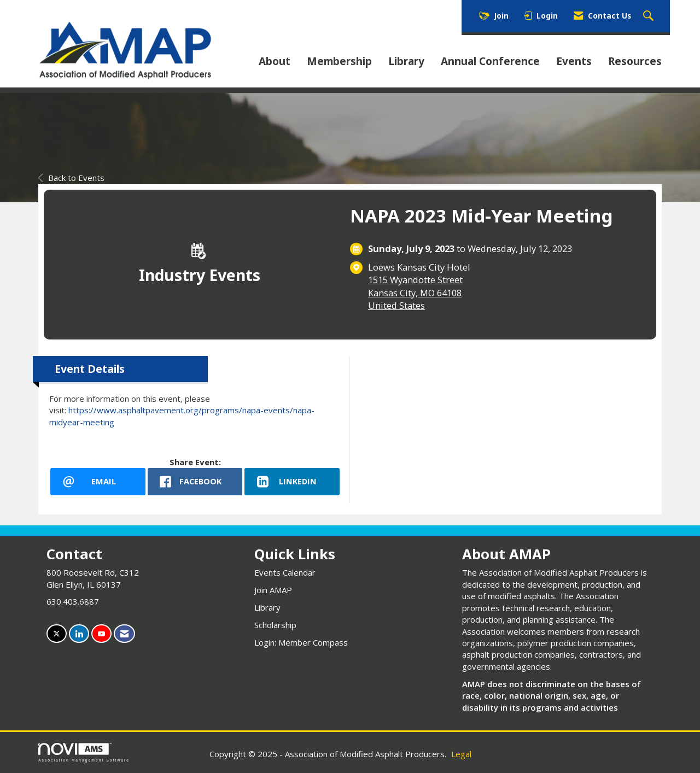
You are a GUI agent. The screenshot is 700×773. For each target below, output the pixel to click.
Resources (635, 61)
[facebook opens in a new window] (195, 482)
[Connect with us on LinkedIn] (79, 634)
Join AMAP (273, 590)
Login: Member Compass (301, 642)
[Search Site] (650, 16)
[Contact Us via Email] (124, 634)
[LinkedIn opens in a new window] (292, 482)
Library (406, 61)
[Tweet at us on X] (57, 634)
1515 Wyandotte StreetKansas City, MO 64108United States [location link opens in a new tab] (415, 292)
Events (574, 61)
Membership (339, 61)
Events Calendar (285, 572)
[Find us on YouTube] (101, 634)
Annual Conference (490, 61)
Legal (461, 754)
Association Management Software (84, 753)
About (275, 61)
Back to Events (71, 178)
